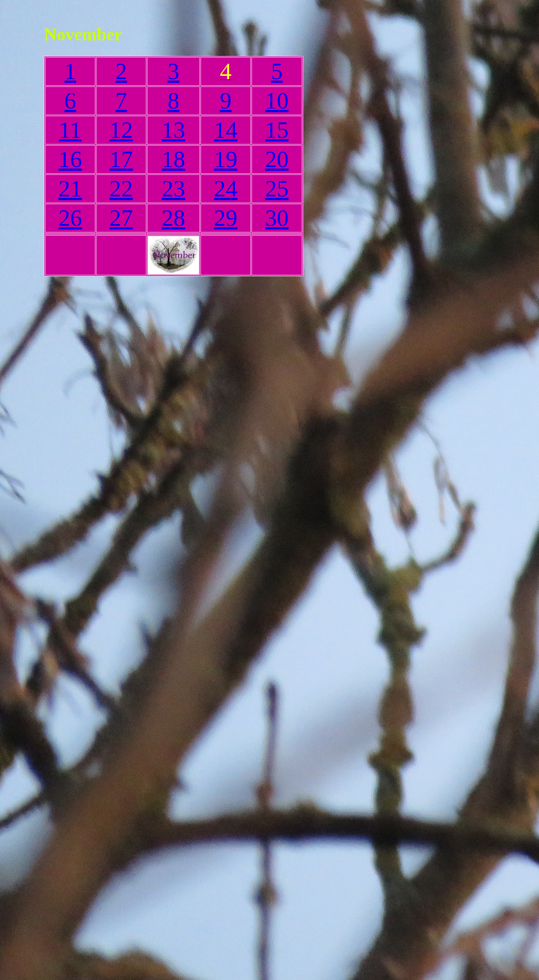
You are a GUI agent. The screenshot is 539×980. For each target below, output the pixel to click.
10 (277, 101)
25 (277, 189)
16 (70, 159)
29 (226, 218)
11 (70, 130)
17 (121, 159)
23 (173, 189)
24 (226, 189)
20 (277, 159)
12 (121, 130)
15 (277, 130)
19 (226, 159)
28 (173, 218)
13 (173, 130)
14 (226, 130)
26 (70, 218)
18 (173, 159)
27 (121, 218)
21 (70, 189)
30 (277, 218)
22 (121, 189)
